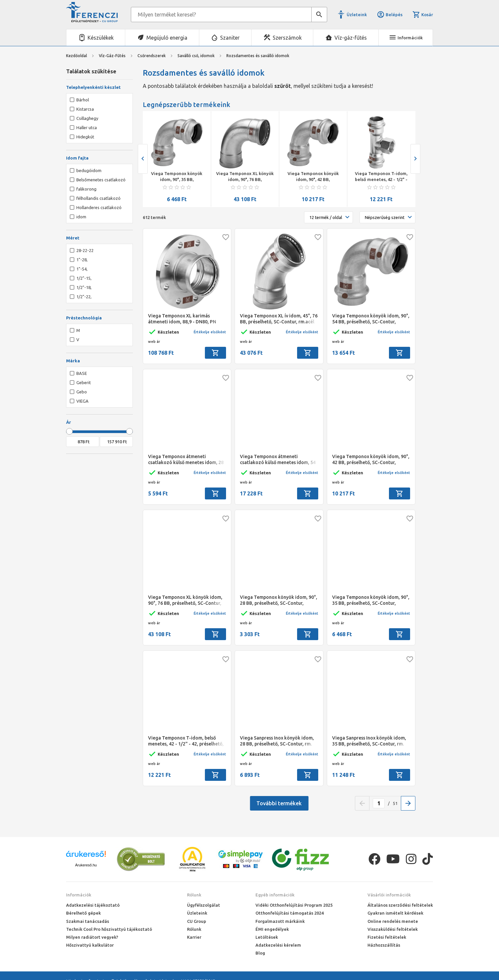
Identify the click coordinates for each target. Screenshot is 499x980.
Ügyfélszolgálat (204, 905)
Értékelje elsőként (210, 332)
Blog (260, 953)
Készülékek (101, 38)
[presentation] (143, 159)
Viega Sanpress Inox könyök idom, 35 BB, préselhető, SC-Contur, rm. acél (369, 741)
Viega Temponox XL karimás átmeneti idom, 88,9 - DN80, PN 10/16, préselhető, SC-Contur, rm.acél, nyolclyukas (182, 319)
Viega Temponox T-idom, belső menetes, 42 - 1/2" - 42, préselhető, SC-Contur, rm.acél (381, 177)
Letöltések (267, 937)
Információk (79, 895)
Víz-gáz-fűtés (351, 38)
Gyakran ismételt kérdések (395, 913)
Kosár (423, 15)
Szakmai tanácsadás (88, 921)
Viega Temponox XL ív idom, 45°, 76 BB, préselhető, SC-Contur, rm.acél (279, 319)
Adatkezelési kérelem (278, 945)
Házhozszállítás (384, 945)
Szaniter (230, 38)
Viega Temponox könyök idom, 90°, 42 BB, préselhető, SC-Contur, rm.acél (313, 177)
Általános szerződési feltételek (400, 905)
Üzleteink (357, 15)
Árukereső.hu (86, 865)
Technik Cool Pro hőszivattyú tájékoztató (109, 929)
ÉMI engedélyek (272, 929)
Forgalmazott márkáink (280, 921)
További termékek (279, 803)
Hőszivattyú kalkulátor (90, 945)
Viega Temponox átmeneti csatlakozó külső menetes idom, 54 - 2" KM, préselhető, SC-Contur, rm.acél (278, 460)
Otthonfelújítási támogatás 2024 (289, 913)
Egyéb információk (275, 895)
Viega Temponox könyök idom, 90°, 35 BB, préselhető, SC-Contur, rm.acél (177, 177)
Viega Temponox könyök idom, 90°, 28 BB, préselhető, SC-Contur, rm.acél (279, 600)
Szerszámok (287, 38)
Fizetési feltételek (387, 937)
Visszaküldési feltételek (393, 929)
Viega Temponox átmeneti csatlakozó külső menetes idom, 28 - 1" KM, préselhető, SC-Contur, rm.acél (186, 460)
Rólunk (194, 895)
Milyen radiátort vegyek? (92, 937)
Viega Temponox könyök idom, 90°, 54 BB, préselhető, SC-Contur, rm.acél (371, 319)
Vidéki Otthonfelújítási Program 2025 (294, 905)
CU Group (197, 921)
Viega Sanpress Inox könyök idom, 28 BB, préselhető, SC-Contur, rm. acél (277, 741)
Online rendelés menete (393, 921)
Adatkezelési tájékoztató (93, 905)
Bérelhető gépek (83, 913)
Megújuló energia (167, 38)
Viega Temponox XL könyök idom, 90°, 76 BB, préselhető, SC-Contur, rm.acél (245, 177)
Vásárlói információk (389, 895)
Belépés (390, 15)
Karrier (194, 937)
